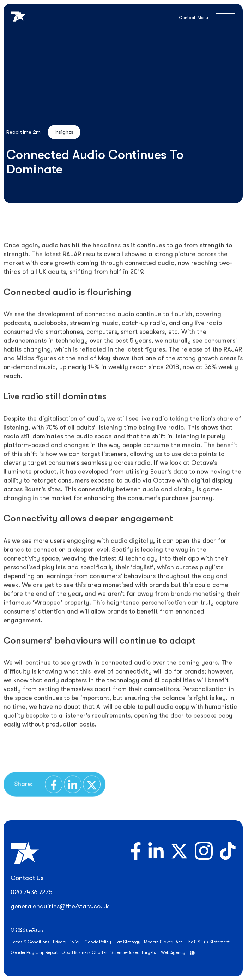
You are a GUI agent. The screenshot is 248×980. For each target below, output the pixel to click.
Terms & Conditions (30, 942)
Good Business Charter (84, 952)
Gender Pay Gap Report (34, 952)
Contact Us (27, 878)
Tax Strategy (128, 942)
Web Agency (173, 952)
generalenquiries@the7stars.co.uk (60, 906)
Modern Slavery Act (163, 942)
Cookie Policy (98, 942)
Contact (187, 18)
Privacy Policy (67, 942)
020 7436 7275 (31, 892)
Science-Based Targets (133, 952)
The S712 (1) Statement (208, 942)
